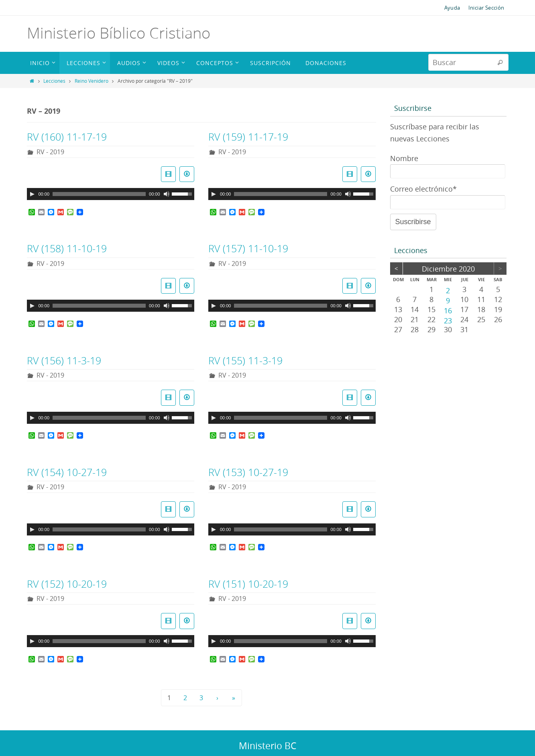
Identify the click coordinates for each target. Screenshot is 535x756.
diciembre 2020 (448, 269)
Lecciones (54, 81)
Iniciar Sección (486, 8)
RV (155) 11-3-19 (245, 361)
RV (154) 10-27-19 (67, 472)
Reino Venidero (92, 81)
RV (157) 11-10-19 (248, 248)
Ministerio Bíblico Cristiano (119, 33)
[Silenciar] (167, 194)
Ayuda (452, 8)
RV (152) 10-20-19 (67, 584)
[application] (111, 194)
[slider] (99, 194)
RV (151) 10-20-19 (248, 584)
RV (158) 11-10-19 (67, 248)
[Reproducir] (32, 194)
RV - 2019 (50, 152)
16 (448, 310)
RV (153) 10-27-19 (248, 472)
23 (448, 320)
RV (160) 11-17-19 (67, 137)
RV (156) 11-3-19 (64, 361)
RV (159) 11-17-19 (248, 137)
